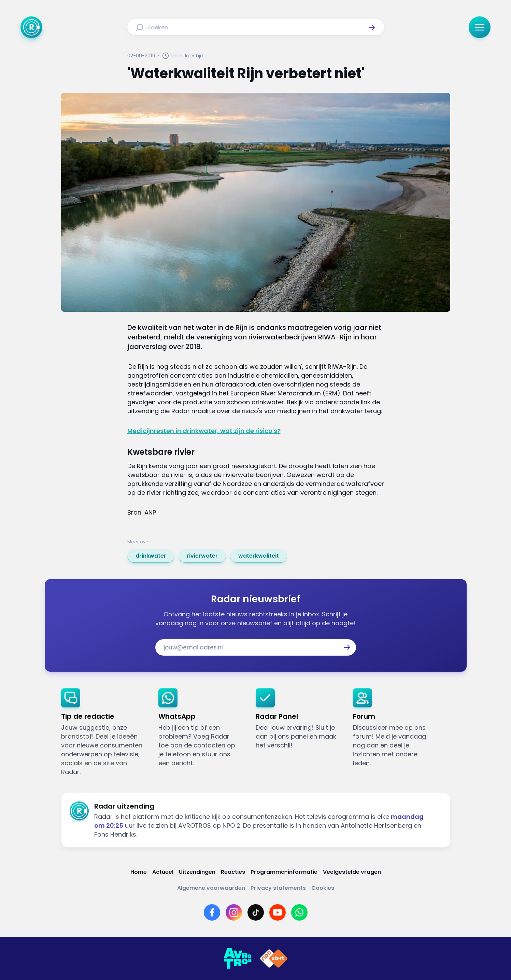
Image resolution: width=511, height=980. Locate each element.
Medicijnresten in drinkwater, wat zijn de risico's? (204, 431)
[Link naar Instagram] (234, 912)
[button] (372, 27)
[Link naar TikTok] (256, 912)
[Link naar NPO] (274, 958)
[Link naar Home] (139, 872)
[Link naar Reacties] (233, 872)
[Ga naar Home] (31, 27)
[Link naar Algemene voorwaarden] (211, 888)
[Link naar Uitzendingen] (197, 872)
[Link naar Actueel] (163, 872)
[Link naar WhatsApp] (299, 912)
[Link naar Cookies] (323, 888)
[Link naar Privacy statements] (278, 888)
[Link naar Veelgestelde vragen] (352, 872)
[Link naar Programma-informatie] (284, 872)
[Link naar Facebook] (212, 912)
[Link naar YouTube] (278, 912)
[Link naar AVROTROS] (238, 958)
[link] (151, 556)
